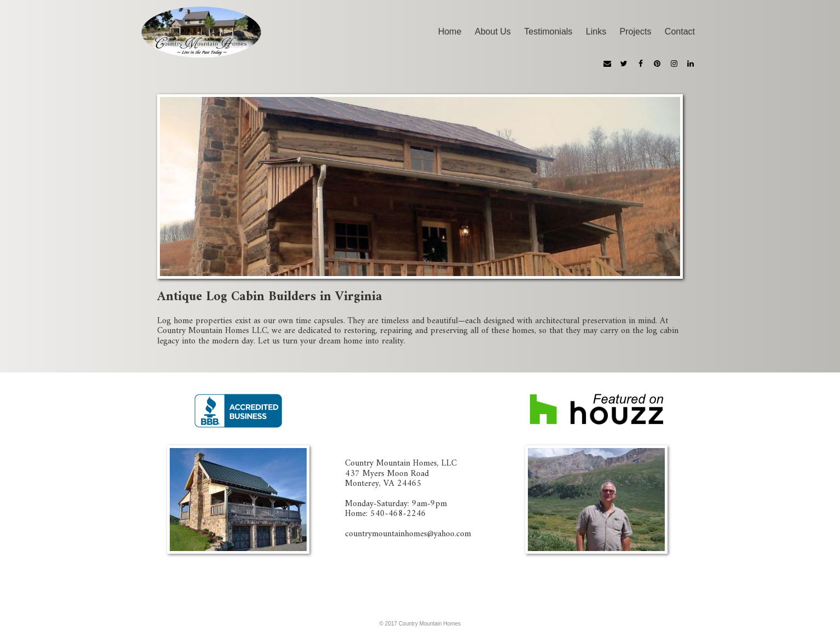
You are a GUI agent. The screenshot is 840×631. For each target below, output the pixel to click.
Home (450, 31)
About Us (493, 31)
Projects (636, 31)
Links (596, 31)
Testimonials (548, 31)
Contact (680, 31)
